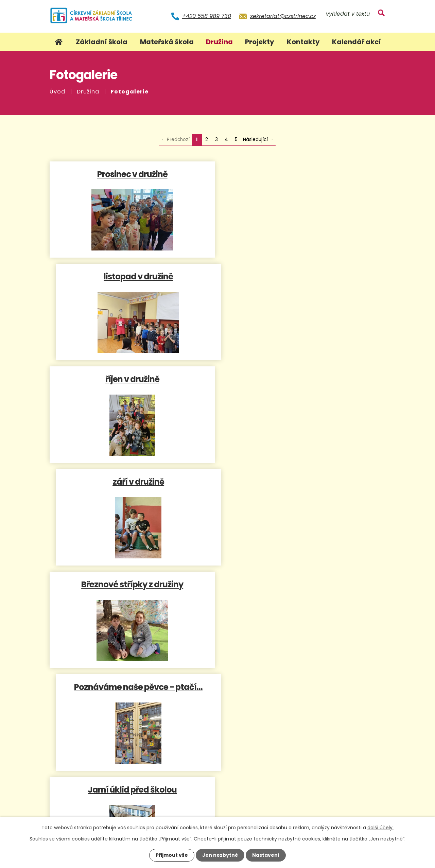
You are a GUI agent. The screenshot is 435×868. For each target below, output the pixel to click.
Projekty (260, 42)
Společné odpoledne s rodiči (303, 481)
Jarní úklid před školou (132, 481)
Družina (88, 92)
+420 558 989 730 (207, 16)
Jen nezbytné (220, 855)
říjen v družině (132, 276)
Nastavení (266, 855)
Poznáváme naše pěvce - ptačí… (303, 379)
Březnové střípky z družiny (132, 379)
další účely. (380, 828)
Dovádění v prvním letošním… (132, 584)
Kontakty (303, 42)
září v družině (303, 276)
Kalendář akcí (356, 42)
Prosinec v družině (132, 174)
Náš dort (303, 584)
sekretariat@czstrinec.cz (283, 16)
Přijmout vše (172, 855)
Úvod (57, 92)
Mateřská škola (167, 42)
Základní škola (102, 42)
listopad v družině (303, 174)
